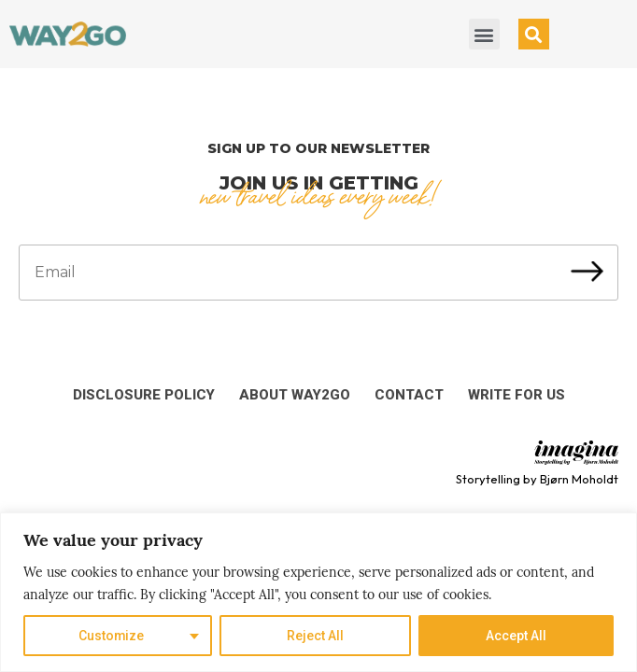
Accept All (516, 636)
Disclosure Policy (144, 395)
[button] (484, 34)
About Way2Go (295, 395)
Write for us (517, 395)
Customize (112, 636)
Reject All (316, 636)
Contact (409, 395)
